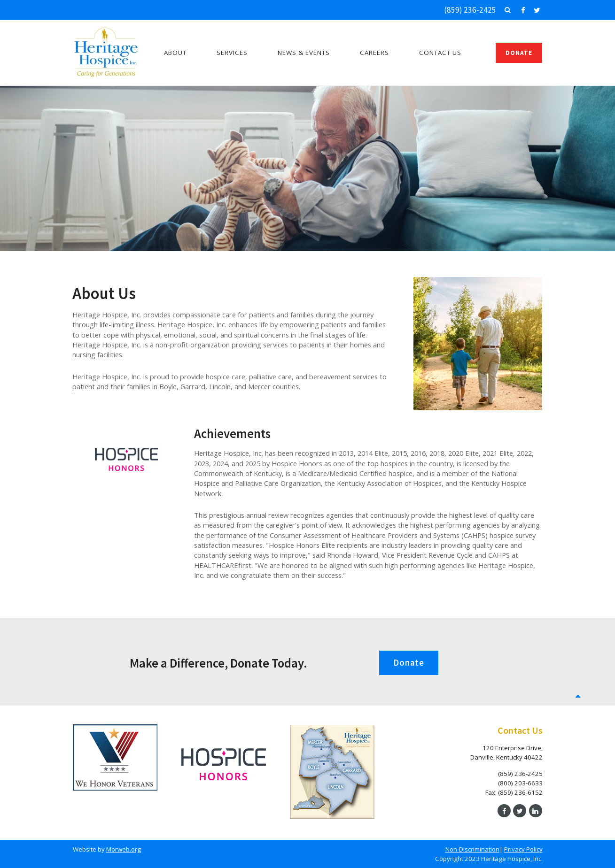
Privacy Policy (523, 849)
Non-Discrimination (472, 849)
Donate (519, 53)
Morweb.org (124, 849)
